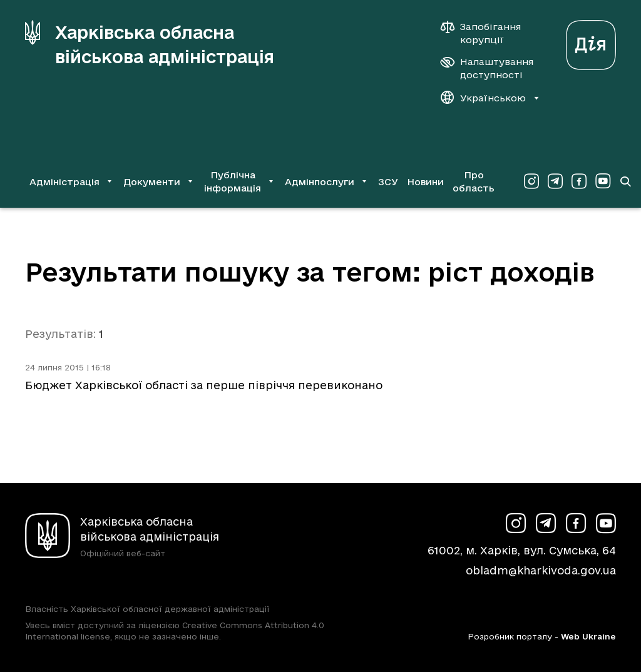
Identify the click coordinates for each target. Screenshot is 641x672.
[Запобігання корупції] (487, 33)
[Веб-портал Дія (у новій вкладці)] (591, 42)
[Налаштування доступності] (487, 68)
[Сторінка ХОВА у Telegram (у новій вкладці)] (555, 181)
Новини (425, 182)
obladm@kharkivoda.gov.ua (541, 570)
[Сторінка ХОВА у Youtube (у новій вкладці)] (603, 181)
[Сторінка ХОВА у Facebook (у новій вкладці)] (579, 181)
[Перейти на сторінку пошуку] (625, 181)
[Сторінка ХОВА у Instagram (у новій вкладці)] (531, 181)
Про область (474, 181)
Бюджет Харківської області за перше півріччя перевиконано (204, 385)
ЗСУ (388, 182)
